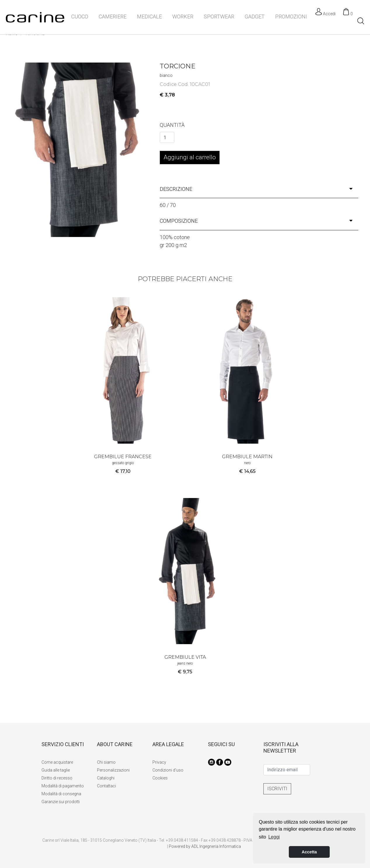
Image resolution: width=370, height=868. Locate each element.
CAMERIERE (113, 17)
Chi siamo (106, 762)
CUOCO (80, 17)
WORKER (183, 17)
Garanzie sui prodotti (61, 802)
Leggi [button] (274, 837)
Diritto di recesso (57, 778)
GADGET (255, 17)
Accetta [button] (309, 852)
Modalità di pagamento (63, 786)
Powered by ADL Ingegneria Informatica (205, 846)
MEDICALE (149, 17)
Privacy (159, 762)
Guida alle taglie (56, 770)
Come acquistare (57, 762)
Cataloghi (106, 778)
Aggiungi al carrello (190, 157)
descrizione (256, 189)
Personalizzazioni (113, 770)
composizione (256, 221)
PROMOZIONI (291, 17)
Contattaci (106, 786)
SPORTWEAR (219, 17)
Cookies (160, 778)
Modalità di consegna (61, 794)
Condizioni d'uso (168, 770)
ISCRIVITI (277, 789)
